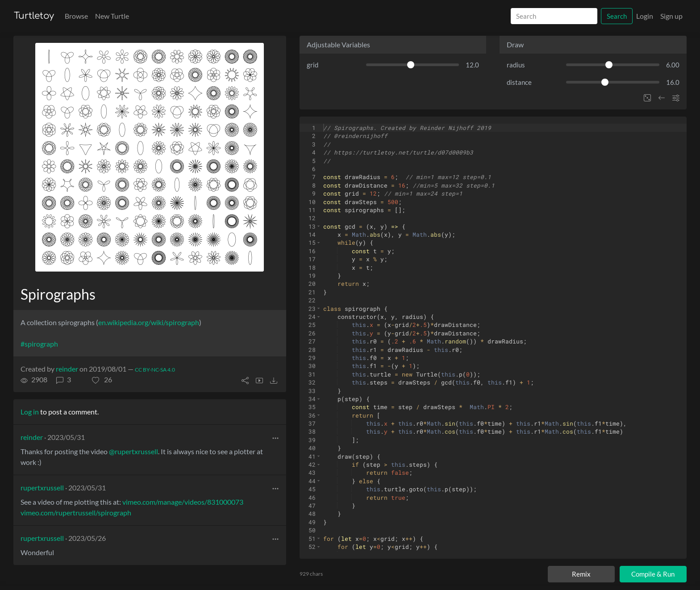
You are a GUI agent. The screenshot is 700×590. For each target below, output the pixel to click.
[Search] (554, 16)
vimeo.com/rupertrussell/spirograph (76, 513)
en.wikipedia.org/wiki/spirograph (149, 322)
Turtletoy (34, 16)
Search (617, 16)
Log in (30, 412)
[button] (102, 380)
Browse (76, 16)
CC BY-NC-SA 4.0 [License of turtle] (155, 370)
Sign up (671, 16)
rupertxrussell (42, 487)
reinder (67, 369)
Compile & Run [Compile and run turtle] (653, 574)
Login (645, 16)
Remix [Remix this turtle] (581, 574)
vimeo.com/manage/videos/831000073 (183, 502)
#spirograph (39, 344)
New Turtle (112, 16)
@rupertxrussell (133, 451)
